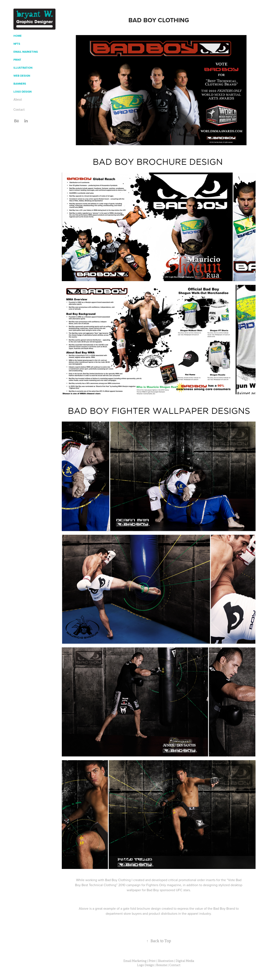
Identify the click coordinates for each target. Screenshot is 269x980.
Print (17, 60)
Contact (19, 110)
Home (18, 36)
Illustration (23, 68)
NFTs (17, 44)
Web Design (22, 76)
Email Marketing (26, 52)
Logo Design (22, 92)
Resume (162, 965)
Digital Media (185, 961)
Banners (20, 84)
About (18, 100)
